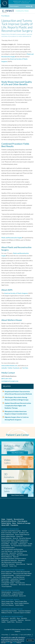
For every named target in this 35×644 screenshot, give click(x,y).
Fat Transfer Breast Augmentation (21, 546)
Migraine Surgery (15, 581)
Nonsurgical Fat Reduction (9, 560)
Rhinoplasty (21, 560)
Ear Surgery (14, 544)
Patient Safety (6, 523)
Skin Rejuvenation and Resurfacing (11, 562)
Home (3, 519)
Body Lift (15, 533)
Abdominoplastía (6, 592)
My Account (5, 618)
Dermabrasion (24, 542)
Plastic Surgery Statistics (22, 603)
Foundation (14, 525)
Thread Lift (5, 566)
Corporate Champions (25, 611)
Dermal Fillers (5, 544)
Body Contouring (6, 533)
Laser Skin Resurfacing (20, 551)
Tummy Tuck (13, 566)
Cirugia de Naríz (6, 594)
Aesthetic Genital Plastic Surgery (11, 531)
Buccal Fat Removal (25, 538)
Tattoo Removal (20, 564)
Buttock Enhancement (8, 540)
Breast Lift (20, 536)
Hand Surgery (5, 579)
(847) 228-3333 (6, 379)
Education (24, 618)
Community (13, 620)
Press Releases (5, 16)
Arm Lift (24, 531)
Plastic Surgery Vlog (7, 603)
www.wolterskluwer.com (9, 365)
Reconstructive (19, 519)
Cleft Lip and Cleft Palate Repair (22, 573)
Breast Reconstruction (23, 572)
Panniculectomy (20, 583)
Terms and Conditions (26, 635)
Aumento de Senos (18, 592)
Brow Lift (16, 538)
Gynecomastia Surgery (8, 547)
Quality (4, 622)
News (14, 523)
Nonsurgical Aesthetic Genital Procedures (14, 559)
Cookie (14, 643)
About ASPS (5, 525)
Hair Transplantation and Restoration (12, 549)
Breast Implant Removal (22, 534)
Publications (5, 620)
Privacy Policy (5, 635)
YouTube (25, 368)
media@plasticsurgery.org (10, 381)
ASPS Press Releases (8, 605)
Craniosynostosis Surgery (23, 575)
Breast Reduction (7, 538)
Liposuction (5, 553)
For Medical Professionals (12, 616)
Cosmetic (10, 519)
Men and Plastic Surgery (8, 555)
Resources (19, 622)
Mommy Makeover (7, 557)
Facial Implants (6, 546)
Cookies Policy (14, 635)
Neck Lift (16, 557)
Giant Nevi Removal (19, 577)
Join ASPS (13, 618)
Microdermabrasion (22, 555)
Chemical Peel (6, 542)
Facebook (16, 368)
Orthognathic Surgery (8, 583)
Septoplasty (14, 585)
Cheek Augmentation (22, 540)
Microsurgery (5, 581)
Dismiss (30, 640)
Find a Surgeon (14, 6)
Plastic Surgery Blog (21, 601)
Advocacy (28, 620)
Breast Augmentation (8, 534)
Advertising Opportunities (9, 611)
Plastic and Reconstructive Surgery (12, 238)
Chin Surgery (15, 542)
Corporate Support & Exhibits (22, 613)
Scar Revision (5, 585)
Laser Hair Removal (7, 551)
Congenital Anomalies (8, 575)
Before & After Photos (9, 521)
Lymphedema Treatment (18, 579)
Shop (18, 618)
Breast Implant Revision (8, 536)
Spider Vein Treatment (8, 564)
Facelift (30, 544)
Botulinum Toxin (24, 533)
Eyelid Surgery (22, 544)
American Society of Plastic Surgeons (16, 293)
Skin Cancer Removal (25, 585)
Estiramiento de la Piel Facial (10, 596)
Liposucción (22, 596)
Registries (21, 620)
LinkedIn (4, 368)
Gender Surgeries (7, 577)
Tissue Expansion (7, 586)
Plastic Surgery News (8, 601)
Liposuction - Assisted (16, 553)
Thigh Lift (29, 564)
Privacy (8, 643)
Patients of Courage (24, 523)
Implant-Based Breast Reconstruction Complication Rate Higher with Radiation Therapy (18, 406)
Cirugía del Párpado (17, 594)
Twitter (10, 368)
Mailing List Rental (7, 613)
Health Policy (11, 622)
